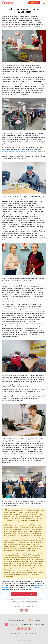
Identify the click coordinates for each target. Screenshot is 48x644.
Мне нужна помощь (16, 620)
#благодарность (12, 599)
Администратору (31, 634)
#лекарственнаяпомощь (35, 599)
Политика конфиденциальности (24, 637)
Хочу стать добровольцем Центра (24, 594)
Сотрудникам (16, 634)
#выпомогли (22, 599)
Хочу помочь (34, 3)
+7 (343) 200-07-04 (41, 624)
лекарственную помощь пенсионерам (30, 154)
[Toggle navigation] (44, 3)
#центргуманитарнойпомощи (29, 602)
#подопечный (15, 602)
